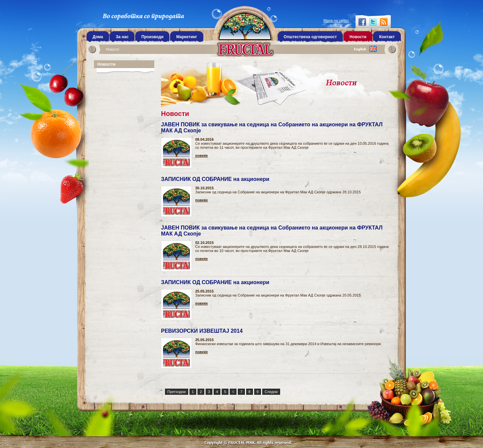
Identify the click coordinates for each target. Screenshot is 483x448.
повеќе (202, 156)
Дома (98, 37)
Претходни (177, 392)
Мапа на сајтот (336, 20)
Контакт (387, 37)
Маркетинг (186, 37)
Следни (271, 392)
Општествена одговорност (310, 37)
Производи (152, 37)
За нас (122, 37)
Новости (113, 49)
